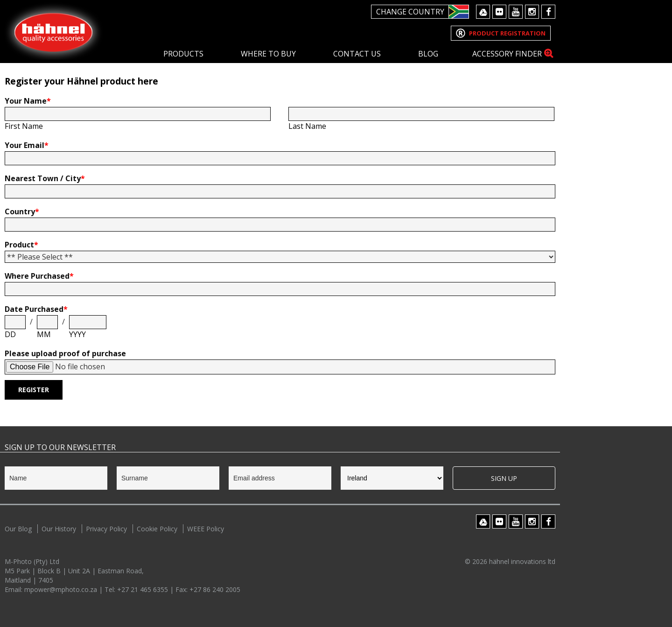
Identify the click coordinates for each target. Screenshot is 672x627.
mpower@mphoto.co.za (62, 589)
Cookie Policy (157, 529)
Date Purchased (36, 309)
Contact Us (357, 54)
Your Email (27, 145)
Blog (428, 54)
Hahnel (54, 31)
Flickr (499, 12)
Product (21, 245)
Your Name (28, 101)
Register (34, 390)
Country (22, 211)
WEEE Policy (206, 529)
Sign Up (504, 478)
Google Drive (483, 12)
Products (183, 54)
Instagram (532, 12)
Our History (59, 529)
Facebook (548, 12)
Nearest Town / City (45, 178)
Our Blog (18, 529)
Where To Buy (268, 54)
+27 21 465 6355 (143, 589)
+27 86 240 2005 (215, 589)
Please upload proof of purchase (65, 353)
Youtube (516, 12)
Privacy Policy (106, 529)
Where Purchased (39, 276)
